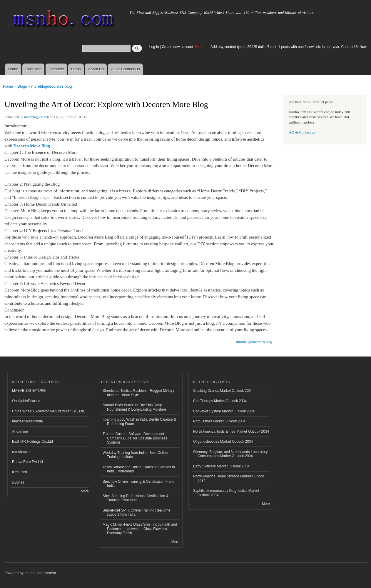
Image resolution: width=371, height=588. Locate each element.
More (85, 491)
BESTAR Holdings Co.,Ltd (32, 442)
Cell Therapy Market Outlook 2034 (220, 401)
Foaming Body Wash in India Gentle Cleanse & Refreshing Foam (139, 422)
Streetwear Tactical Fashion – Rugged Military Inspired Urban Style (138, 393)
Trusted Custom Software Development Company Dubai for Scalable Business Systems (135, 438)
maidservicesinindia (27, 421)
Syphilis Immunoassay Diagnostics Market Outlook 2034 (226, 493)
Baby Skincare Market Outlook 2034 (221, 466)
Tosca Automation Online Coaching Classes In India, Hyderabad (139, 469)
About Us (96, 69)
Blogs (76, 69)
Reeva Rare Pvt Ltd (27, 462)
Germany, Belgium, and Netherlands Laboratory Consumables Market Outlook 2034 (230, 454)
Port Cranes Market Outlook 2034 (219, 421)
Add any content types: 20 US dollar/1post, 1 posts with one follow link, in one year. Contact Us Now (289, 47)
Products (56, 69)
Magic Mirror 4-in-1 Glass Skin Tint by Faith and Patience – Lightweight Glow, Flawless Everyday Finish (140, 529)
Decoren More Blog (31, 146)
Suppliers (34, 69)
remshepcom (22, 452)
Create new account (178, 47)
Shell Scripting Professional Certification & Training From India (136, 498)
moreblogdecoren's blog (51, 86)
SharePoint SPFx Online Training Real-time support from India (136, 512)
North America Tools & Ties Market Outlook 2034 (231, 432)
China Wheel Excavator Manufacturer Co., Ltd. (49, 411)
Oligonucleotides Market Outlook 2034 (223, 442)
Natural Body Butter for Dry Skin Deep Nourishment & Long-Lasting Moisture (134, 407)
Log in (154, 47)
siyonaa (18, 482)
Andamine (20, 432)
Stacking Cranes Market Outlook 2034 (223, 391)
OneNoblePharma (26, 401)
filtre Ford (20, 472)
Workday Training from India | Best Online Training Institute (135, 455)
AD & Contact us (302, 132)
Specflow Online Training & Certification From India (138, 484)
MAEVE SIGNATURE (29, 391)
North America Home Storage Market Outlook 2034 (229, 478)
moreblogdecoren (36, 117)
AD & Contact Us (126, 69)
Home (13, 69)
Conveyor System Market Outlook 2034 (224, 411)
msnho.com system (40, 573)
